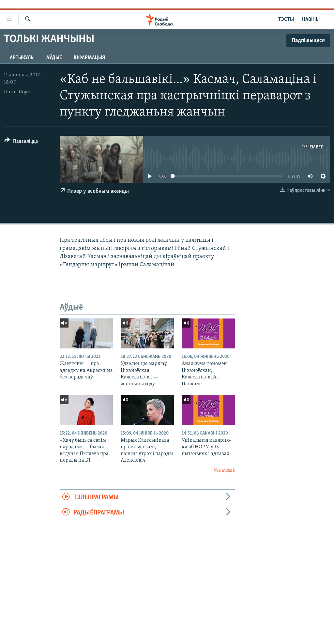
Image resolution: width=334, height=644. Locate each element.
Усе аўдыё (224, 471)
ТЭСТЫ (286, 20)
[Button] (21, 142)
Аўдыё (54, 58)
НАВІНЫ (311, 20)
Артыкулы (22, 58)
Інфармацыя (89, 58)
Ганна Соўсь (18, 92)
